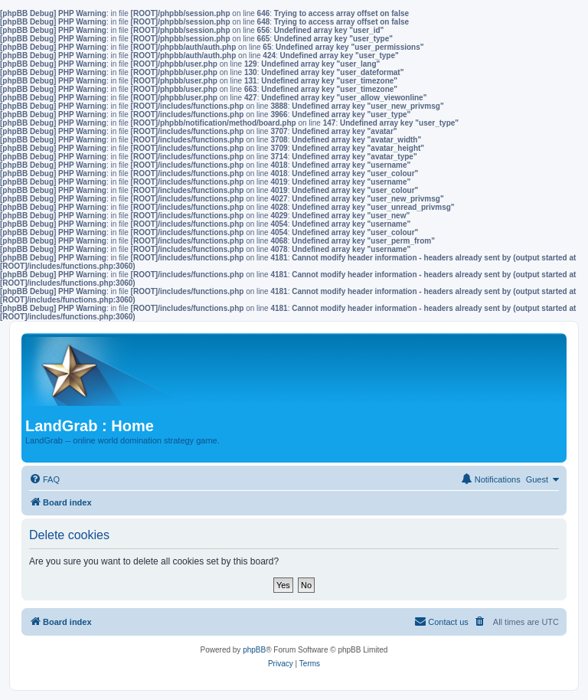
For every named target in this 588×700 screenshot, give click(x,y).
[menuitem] (44, 479)
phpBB (254, 650)
